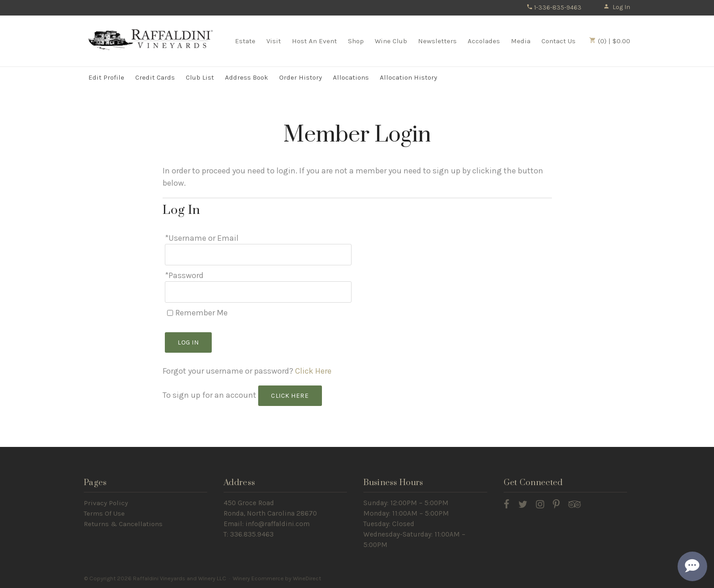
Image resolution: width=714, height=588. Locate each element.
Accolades (484, 41)
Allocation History (408, 77)
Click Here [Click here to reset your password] (313, 371)
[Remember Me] (170, 313)
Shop (356, 41)
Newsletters (437, 41)
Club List (200, 77)
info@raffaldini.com (278, 524)
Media (521, 41)
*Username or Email (202, 238)
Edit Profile (106, 77)
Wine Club (391, 41)
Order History (301, 77)
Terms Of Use (104, 513)
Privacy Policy (106, 503)
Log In (617, 7)
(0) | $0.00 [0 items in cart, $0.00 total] (610, 41)
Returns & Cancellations (123, 524)
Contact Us (558, 41)
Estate (245, 41)
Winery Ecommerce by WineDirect (277, 578)
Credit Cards (155, 77)
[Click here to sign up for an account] (290, 396)
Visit (274, 41)
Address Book (247, 77)
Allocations (351, 77)
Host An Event (314, 41)
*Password (184, 275)
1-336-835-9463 (554, 8)
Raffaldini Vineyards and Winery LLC (152, 41)
